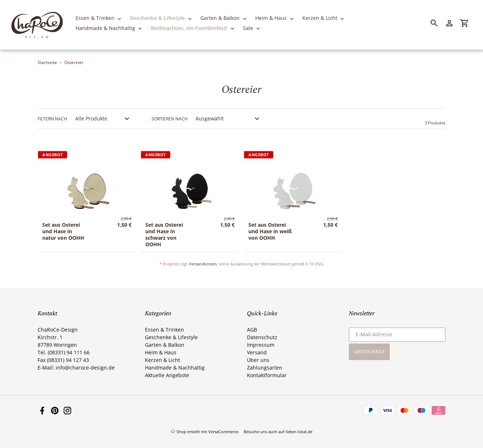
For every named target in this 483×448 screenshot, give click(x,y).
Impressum (261, 345)
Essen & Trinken (164, 330)
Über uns (258, 360)
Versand (257, 352)
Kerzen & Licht (163, 360)
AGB (252, 330)
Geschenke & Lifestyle (171, 337)
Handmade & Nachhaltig (175, 368)
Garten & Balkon (165, 345)
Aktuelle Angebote (167, 375)
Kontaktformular (267, 375)
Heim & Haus (161, 352)
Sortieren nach (170, 119)
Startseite (47, 62)
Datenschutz (262, 337)
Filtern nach (52, 119)
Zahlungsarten (265, 368)
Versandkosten (203, 264)
